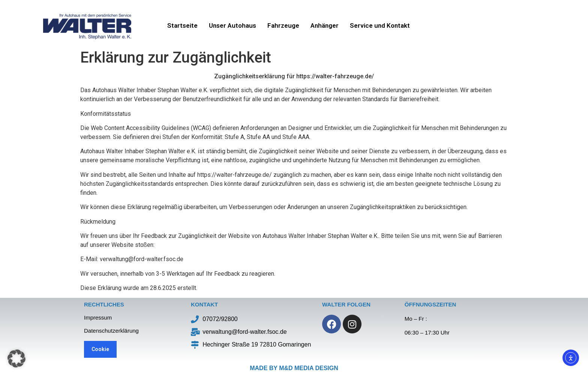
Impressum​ (98, 317)
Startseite (182, 25)
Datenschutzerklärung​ (111, 331)
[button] (16, 359)
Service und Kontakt (380, 25)
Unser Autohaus (232, 25)
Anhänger (325, 25)
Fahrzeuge (283, 25)
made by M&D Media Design (294, 368)
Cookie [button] (100, 349)
